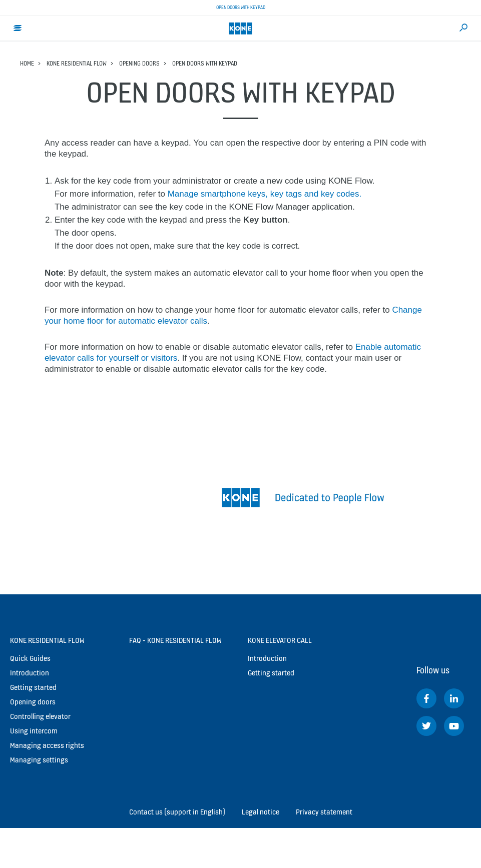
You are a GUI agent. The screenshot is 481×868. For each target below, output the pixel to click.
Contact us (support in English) (177, 812)
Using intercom (34, 731)
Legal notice (261, 812)
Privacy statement (324, 812)
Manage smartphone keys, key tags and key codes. (265, 194)
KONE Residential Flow (77, 63)
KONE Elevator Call (280, 640)
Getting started (33, 687)
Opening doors (139, 63)
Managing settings (39, 760)
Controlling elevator (40, 716)
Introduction (30, 673)
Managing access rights (47, 745)
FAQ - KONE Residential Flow (175, 640)
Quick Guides (30, 658)
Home (27, 63)
